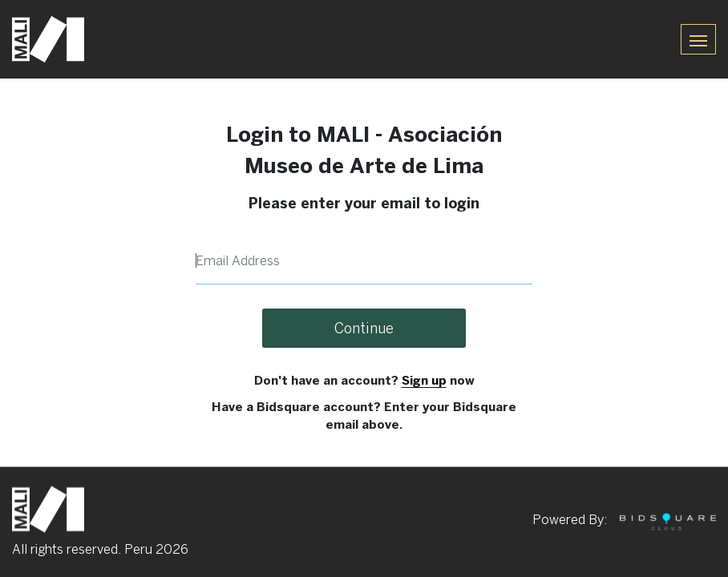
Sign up (424, 380)
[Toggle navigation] (698, 39)
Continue (364, 328)
